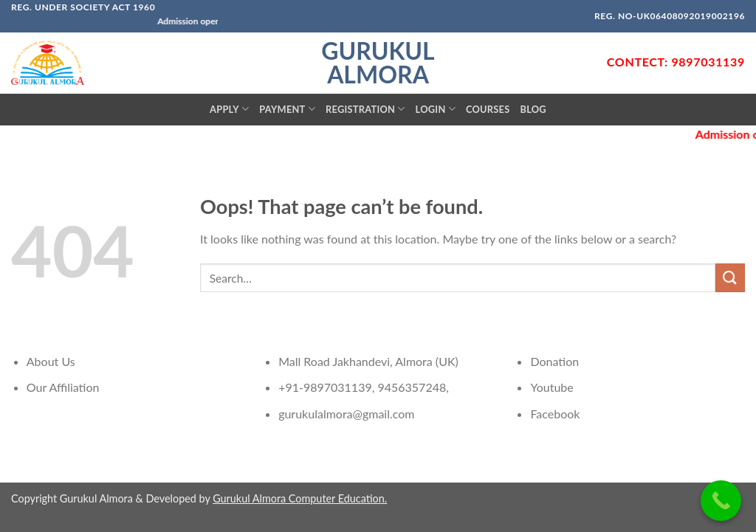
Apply (229, 109)
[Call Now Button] (721, 501)
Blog (533, 109)
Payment (287, 109)
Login (436, 109)
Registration (365, 109)
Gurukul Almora (378, 63)
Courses (488, 109)
